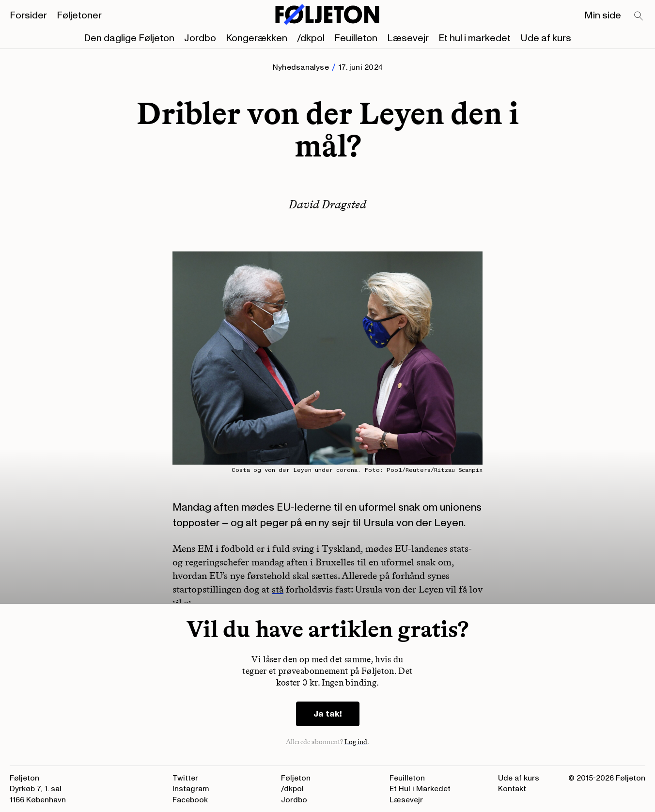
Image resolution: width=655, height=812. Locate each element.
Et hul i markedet (475, 38)
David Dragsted (327, 204)
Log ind (356, 742)
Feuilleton (356, 38)
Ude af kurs (546, 38)
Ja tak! (328, 714)
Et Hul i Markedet (420, 789)
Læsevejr (408, 38)
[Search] (639, 16)
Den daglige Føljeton (129, 38)
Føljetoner (79, 16)
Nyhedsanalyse (301, 67)
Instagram (191, 789)
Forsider (28, 16)
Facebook (190, 800)
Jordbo (200, 38)
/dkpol (311, 38)
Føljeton (296, 778)
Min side (603, 16)
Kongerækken (257, 38)
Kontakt (512, 789)
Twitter (185, 778)
